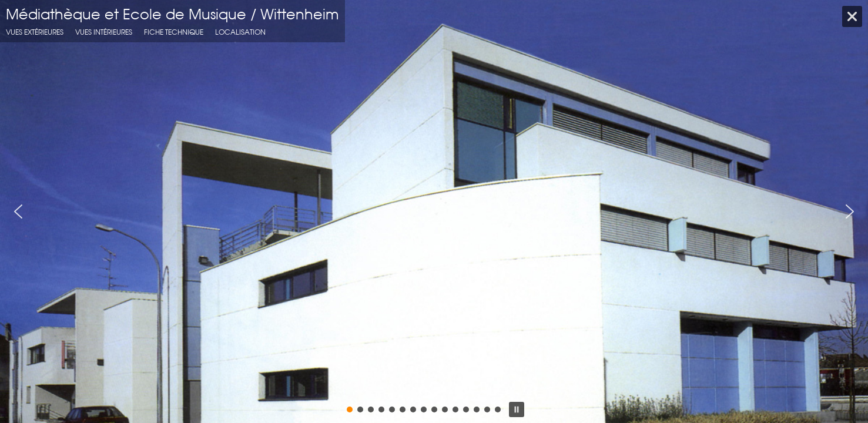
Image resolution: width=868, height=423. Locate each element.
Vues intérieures (104, 32)
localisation (240, 32)
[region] (434, 211)
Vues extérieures (35, 32)
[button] (18, 211)
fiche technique (174, 32)
